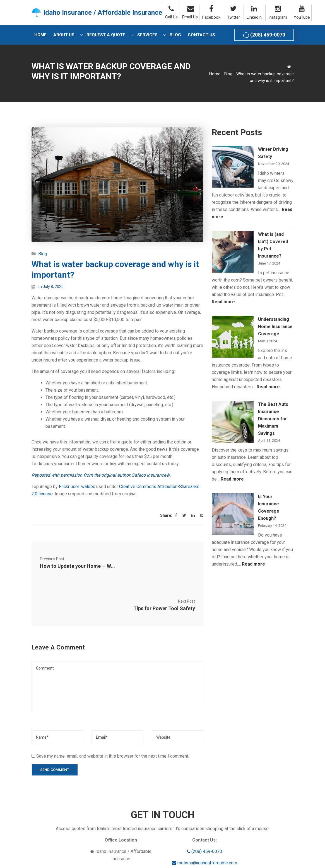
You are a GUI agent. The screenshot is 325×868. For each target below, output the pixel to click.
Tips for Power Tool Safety (164, 566)
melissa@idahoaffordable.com (204, 820)
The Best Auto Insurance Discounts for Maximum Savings (273, 419)
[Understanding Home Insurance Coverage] (233, 337)
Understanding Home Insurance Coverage (275, 327)
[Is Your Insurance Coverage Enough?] (233, 514)
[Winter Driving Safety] (233, 167)
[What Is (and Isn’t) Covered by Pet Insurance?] (233, 252)
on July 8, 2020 (50, 287)
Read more (223, 302)
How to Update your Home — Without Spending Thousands (74, 566)
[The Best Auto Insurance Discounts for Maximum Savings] (233, 422)
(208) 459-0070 (264, 35)
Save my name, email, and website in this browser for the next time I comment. (113, 714)
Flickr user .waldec (77, 487)
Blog (228, 74)
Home (215, 74)
